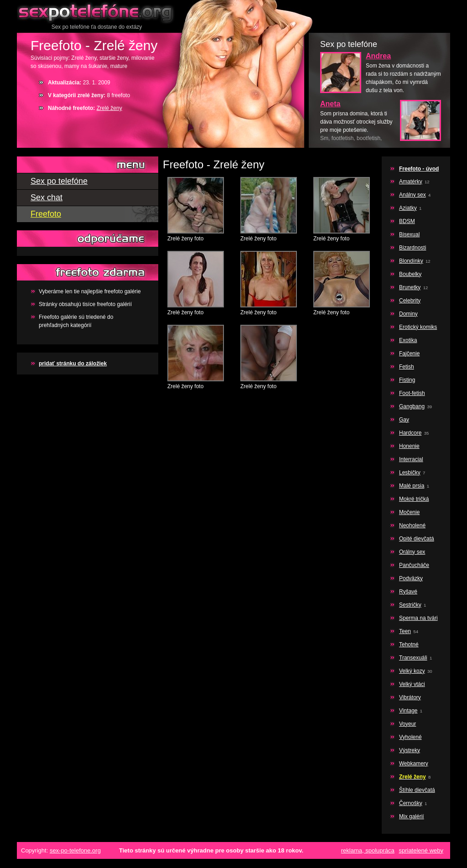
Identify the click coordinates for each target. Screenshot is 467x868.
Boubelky (410, 274)
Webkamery (414, 764)
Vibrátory (410, 697)
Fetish (407, 367)
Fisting (407, 380)
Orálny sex (412, 552)
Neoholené (412, 525)
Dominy (408, 314)
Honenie (409, 446)
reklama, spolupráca (368, 850)
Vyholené (410, 737)
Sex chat (47, 198)
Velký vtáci (412, 684)
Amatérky (411, 182)
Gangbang (412, 406)
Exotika (408, 340)
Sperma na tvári (418, 618)
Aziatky (408, 208)
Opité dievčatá (417, 539)
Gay (404, 420)
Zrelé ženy (109, 108)
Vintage (408, 711)
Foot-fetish (412, 393)
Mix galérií (412, 816)
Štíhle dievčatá (417, 790)
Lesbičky (410, 473)
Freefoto (46, 214)
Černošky (411, 803)
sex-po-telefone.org (75, 850)
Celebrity (410, 301)
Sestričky (410, 605)
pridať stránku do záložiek (73, 364)
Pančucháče (414, 565)
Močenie (409, 512)
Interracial (411, 459)
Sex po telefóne (97, 11)
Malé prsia (412, 486)
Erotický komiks (418, 327)
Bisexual (409, 234)
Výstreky (410, 750)
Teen (405, 631)
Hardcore (410, 433)
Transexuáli (413, 658)
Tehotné (409, 645)
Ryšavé (408, 592)
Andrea (378, 56)
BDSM (407, 221)
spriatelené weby (421, 850)
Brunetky (410, 287)
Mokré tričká (414, 499)
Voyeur (407, 724)
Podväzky (411, 578)
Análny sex (413, 195)
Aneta (330, 104)
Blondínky (411, 261)
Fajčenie (409, 353)
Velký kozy (412, 671)
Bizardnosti (413, 248)
